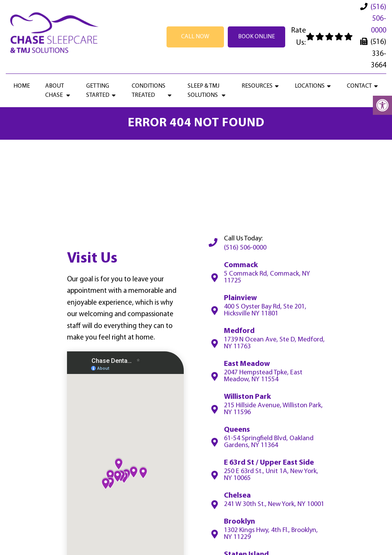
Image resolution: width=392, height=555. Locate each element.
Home (22, 86)
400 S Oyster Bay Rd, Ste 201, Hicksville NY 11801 (265, 310)
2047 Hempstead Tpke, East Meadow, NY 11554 (263, 376)
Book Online (256, 37)
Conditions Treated (149, 91)
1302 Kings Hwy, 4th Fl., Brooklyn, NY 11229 (271, 534)
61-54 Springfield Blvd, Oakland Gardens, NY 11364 (269, 442)
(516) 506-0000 (378, 19)
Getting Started (98, 91)
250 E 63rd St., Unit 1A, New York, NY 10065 (271, 475)
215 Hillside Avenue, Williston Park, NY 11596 (273, 409)
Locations (310, 86)
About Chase (55, 91)
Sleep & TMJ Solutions (203, 91)
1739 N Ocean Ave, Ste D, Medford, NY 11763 (274, 343)
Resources (257, 86)
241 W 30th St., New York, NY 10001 (274, 504)
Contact (359, 86)
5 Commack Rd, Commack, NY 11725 (267, 277)
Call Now (195, 37)
